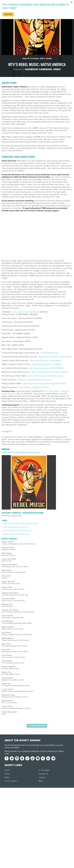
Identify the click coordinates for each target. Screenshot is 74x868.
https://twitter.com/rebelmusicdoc (15, 534)
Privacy (14, 781)
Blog (41, 781)
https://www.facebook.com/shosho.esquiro (46, 376)
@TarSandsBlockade (49, 353)
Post (4, 432)
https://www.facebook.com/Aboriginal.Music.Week (44, 384)
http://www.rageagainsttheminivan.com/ (35, 380)
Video (57, 69)
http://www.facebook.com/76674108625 (46, 368)
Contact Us (43, 774)
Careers (42, 777)
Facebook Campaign (38, 69)
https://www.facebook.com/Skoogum (45, 361)
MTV (10, 432)
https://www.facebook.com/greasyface (55, 357)
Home (7, 770)
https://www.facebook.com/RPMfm (47, 364)
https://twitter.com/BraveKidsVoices (34, 387)
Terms (7, 781)
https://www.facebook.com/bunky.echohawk (50, 372)
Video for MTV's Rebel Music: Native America (21, 452)
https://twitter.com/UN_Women (26, 312)
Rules (7, 777)
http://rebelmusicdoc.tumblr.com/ (15, 527)
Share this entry (37, 726)
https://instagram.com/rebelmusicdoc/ (17, 531)
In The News (44, 770)
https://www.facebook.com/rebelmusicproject (20, 523)
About (7, 774)
